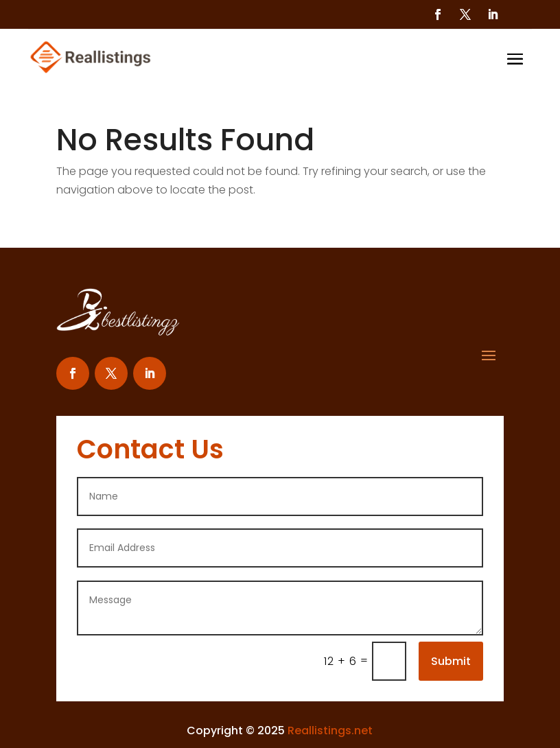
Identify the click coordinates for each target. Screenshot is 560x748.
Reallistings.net (330, 731)
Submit (451, 661)
